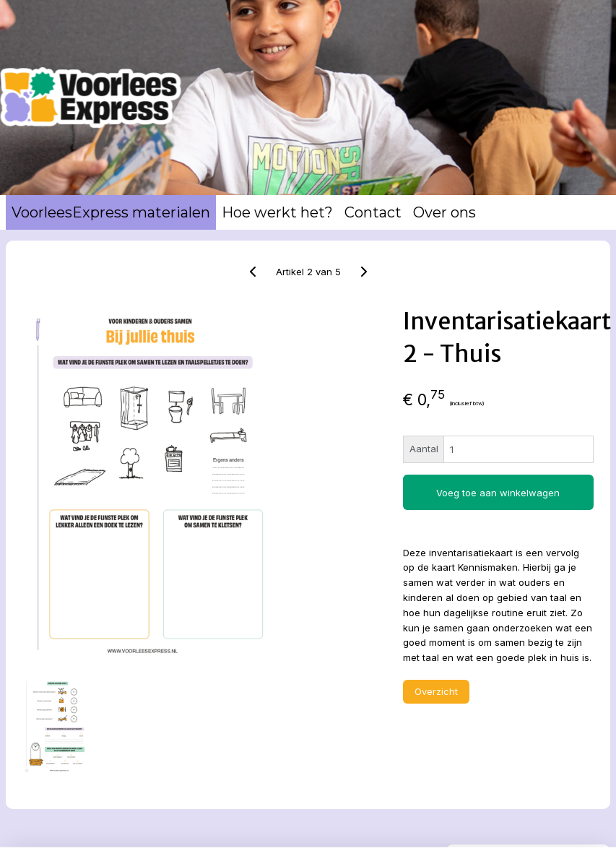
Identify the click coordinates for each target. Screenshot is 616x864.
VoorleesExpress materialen (111, 212)
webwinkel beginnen (386, 837)
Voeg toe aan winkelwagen (354, 498)
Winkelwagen (499, 339)
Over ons (444, 212)
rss (332, 837)
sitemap (304, 837)
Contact (373, 212)
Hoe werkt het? (277, 212)
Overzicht (323, 763)
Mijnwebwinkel (513, 837)
